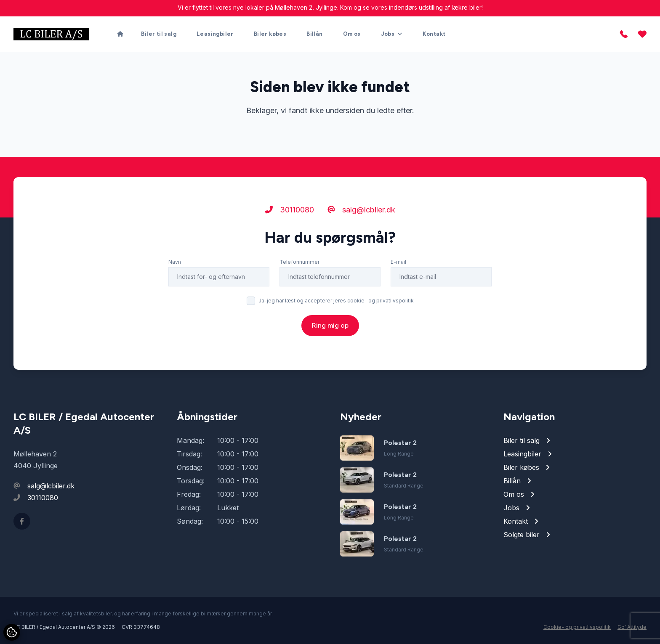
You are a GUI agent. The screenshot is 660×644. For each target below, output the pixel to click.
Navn (175, 262)
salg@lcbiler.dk (361, 210)
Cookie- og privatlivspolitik (577, 627)
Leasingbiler (215, 34)
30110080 (290, 210)
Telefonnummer (299, 262)
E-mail (398, 262)
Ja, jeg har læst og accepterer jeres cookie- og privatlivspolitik (336, 301)
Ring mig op (330, 325)
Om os (352, 34)
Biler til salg (159, 34)
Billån (314, 34)
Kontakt (434, 34)
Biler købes (270, 34)
